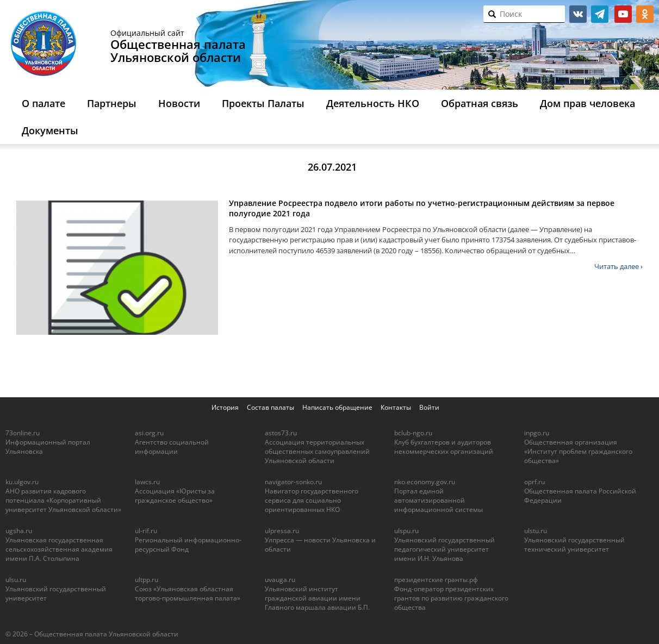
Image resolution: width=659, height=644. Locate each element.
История (225, 407)
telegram (600, 14)
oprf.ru (534, 482)
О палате (43, 103)
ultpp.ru (147, 580)
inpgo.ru (537, 433)
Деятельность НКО (373, 103)
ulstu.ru (536, 531)
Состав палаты (271, 407)
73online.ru (23, 433)
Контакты (396, 407)
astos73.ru (281, 433)
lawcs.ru (147, 482)
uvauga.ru (280, 580)
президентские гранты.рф (436, 580)
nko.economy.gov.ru (425, 482)
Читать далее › (618, 266)
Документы (50, 130)
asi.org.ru (149, 433)
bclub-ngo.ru (413, 433)
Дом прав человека (587, 103)
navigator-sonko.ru (293, 482)
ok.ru (645, 14)
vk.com (578, 14)
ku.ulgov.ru (22, 482)
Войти (429, 407)
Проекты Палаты (263, 103)
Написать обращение (337, 407)
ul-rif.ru (146, 531)
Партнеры (112, 103)
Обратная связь (480, 103)
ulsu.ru (16, 580)
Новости (179, 103)
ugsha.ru (19, 531)
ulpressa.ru (282, 531)
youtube (623, 14)
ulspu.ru (406, 531)
